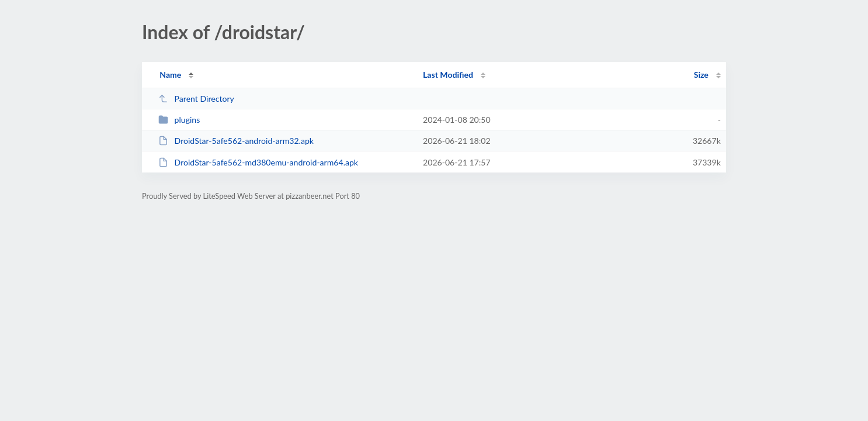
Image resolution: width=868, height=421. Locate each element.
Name (170, 75)
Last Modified (448, 75)
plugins (179, 120)
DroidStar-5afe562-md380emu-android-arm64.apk (258, 162)
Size (701, 75)
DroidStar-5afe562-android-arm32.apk (236, 141)
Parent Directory (196, 99)
